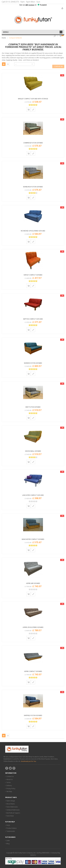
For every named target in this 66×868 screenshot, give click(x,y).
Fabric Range (11, 801)
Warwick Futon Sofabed (33, 363)
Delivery (9, 786)
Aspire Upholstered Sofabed (33, 627)
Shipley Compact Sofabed (33, 275)
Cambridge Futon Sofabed (33, 143)
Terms (8, 782)
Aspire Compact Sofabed (33, 671)
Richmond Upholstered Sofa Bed (33, 231)
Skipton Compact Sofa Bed (33, 319)
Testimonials (11, 831)
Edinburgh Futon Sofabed (33, 187)
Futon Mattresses (12, 807)
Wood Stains (11, 804)
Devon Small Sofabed (33, 451)
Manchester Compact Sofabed (33, 539)
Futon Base (10, 816)
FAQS (8, 825)
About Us (9, 779)
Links (8, 841)
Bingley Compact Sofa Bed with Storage (33, 99)
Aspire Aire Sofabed (33, 583)
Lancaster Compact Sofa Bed (33, 495)
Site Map (9, 791)
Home (4, 38)
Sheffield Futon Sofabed (33, 715)
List (8, 64)
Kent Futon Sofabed (33, 407)
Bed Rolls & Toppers (13, 813)
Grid (4, 64)
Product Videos (11, 828)
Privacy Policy (11, 789)
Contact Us (10, 776)
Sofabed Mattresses (13, 810)
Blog (8, 844)
